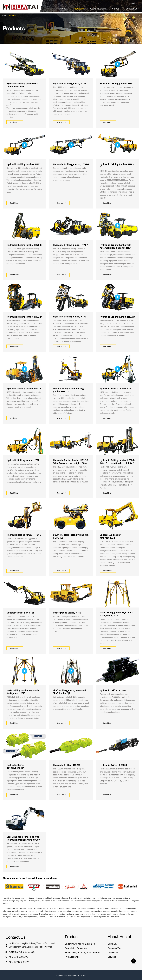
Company (112, 944)
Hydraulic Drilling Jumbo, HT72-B (117, 317)
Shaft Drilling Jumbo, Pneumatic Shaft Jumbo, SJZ (70, 692)
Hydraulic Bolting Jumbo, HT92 (23, 460)
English (133, 3)
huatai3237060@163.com (22, 952)
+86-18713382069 (19, 962)
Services (112, 957)
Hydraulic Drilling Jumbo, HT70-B (24, 245)
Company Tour (115, 948)
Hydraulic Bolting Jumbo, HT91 (116, 388)
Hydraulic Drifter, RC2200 (67, 765)
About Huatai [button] (97, 9)
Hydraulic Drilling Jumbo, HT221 (70, 83)
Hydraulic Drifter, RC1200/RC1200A (16, 767)
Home (63, 9)
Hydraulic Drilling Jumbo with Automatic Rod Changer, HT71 (116, 246)
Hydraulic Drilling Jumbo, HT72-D (24, 317)
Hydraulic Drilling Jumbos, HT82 (23, 164)
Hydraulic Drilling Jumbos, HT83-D (117, 166)
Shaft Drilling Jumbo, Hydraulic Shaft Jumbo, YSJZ (23, 692)
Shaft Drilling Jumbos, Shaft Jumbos (82, 953)
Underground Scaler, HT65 (20, 613)
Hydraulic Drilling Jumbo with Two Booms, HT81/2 (22, 85)
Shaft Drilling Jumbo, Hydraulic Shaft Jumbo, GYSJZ (116, 614)
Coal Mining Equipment (76, 948)
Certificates (113, 953)
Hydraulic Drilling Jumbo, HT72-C (24, 388)
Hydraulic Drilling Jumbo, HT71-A (71, 245)
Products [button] (77, 9)
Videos (116, 9)
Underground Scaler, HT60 (67, 613)
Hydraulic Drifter (73, 957)
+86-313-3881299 (19, 957)
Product (72, 937)
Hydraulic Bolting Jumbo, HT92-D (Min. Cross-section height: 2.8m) (71, 462)
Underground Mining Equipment (80, 944)
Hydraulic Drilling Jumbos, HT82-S (71, 164)
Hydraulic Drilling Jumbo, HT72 (70, 317)
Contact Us (131, 9)
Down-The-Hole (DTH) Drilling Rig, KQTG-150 (71, 536)
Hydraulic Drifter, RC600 (113, 690)
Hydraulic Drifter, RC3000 (113, 765)
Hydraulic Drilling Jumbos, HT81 (117, 84)
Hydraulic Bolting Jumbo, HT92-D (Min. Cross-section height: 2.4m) (117, 462)
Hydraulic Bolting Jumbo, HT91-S (24, 535)
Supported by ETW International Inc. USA (71, 975)
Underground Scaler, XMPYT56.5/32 (111, 536)
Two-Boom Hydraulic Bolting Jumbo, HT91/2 (68, 390)
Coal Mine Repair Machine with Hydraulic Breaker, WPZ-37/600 (23, 838)
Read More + (15, 122)
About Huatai (119, 937)
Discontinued (115, 961)
